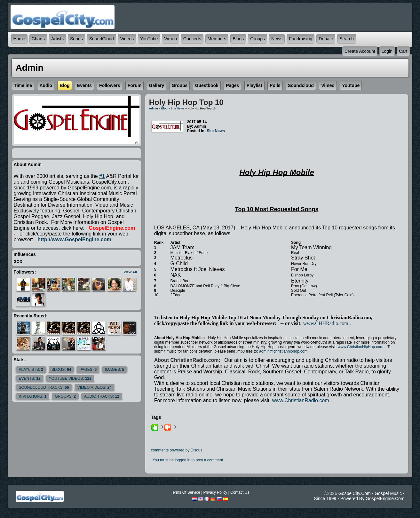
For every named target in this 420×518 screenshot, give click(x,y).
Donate (326, 39)
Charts (38, 39)
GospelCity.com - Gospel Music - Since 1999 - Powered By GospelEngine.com (359, 496)
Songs (76, 39)
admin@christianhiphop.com (283, 351)
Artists (57, 39)
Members (217, 39)
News (277, 39)
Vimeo (170, 39)
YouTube (149, 39)
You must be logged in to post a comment (188, 460)
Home (19, 39)
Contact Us (240, 492)
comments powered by (177, 450)
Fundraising (301, 39)
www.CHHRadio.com (326, 323)
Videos (127, 39)
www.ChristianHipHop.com (361, 347)
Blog (164, 108)
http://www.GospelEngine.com (74, 239)
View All (130, 272)
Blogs (238, 39)
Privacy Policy (215, 492)
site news (178, 108)
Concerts (192, 39)
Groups (258, 39)
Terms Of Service (186, 492)
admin (154, 108)
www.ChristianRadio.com (301, 400)
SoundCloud (102, 39)
